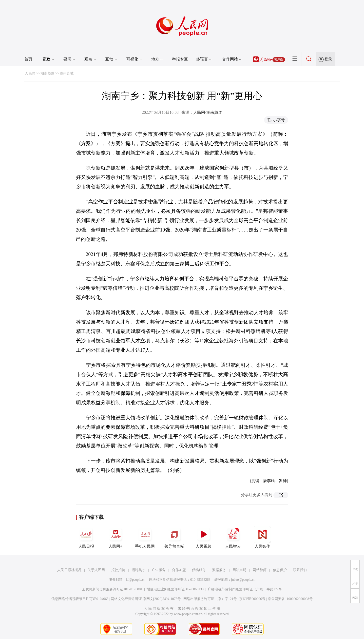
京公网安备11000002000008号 (290, 599)
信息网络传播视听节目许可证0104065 (80, 599)
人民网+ (115, 537)
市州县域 (67, 73)
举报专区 (180, 59)
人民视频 (204, 537)
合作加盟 (179, 570)
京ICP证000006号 (252, 599)
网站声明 (239, 570)
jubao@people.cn (243, 580)
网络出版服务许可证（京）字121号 (210, 599)
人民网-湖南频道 (208, 112)
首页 (28, 59)
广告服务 (159, 570)
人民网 (30, 73)
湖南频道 (47, 73)
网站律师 (260, 570)
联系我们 (300, 570)
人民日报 (86, 537)
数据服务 (219, 570)
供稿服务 (199, 570)
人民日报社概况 (69, 570)
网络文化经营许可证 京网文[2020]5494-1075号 (146, 599)
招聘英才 (138, 570)
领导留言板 (174, 537)
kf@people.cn (136, 580)
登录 (328, 59)
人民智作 (262, 537)
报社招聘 (118, 570)
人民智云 (233, 537)
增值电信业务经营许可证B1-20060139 (175, 589)
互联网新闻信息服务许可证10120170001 (112, 589)
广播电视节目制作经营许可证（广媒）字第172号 (245, 589)
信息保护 (280, 570)
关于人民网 (96, 570)
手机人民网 (145, 537)
